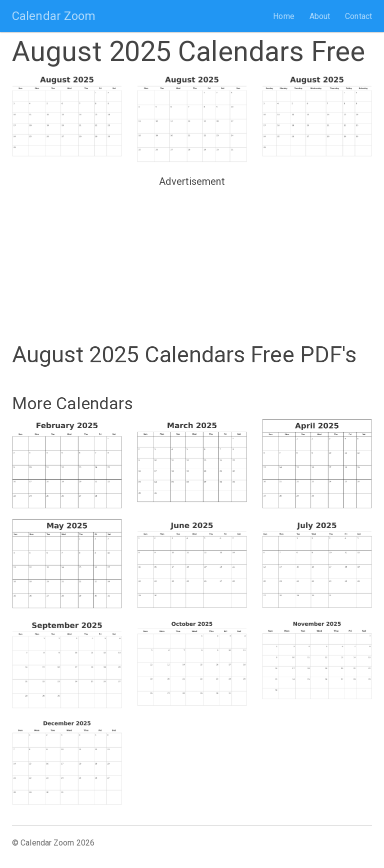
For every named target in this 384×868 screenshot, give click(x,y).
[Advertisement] (192, 261)
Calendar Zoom (54, 16)
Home (283, 16)
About (320, 16)
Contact (358, 16)
